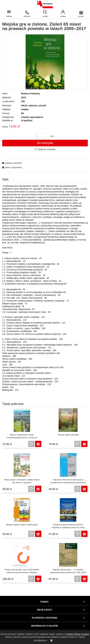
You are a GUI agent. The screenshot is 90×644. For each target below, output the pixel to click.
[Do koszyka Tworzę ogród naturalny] (84, 444)
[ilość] (43, 136)
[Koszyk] (81, 14)
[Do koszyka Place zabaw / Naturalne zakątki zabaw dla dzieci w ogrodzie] (38, 489)
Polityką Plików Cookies (77, 634)
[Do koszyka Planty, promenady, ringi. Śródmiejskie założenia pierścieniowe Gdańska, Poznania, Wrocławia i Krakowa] (38, 579)
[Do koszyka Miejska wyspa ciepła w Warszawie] (38, 534)
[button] (9, 14)
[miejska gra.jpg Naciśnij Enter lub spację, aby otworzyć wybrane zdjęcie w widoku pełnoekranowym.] (45, 62)
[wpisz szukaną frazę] (45, 14)
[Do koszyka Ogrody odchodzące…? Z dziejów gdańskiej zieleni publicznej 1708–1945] (84, 579)
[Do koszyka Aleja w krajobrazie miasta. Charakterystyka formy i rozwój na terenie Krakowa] (38, 444)
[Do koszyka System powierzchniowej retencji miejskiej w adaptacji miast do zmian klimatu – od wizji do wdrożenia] (84, 534)
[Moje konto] (63, 14)
